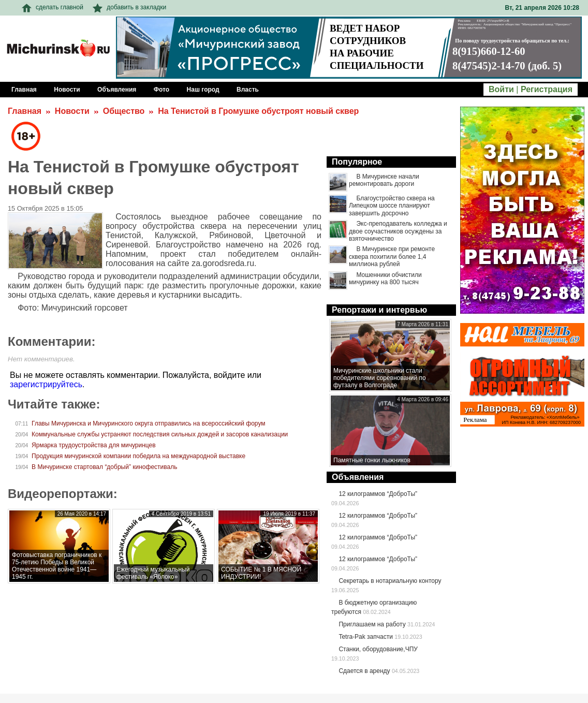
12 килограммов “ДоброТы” (378, 494)
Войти (501, 89)
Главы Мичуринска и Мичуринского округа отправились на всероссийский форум (148, 423)
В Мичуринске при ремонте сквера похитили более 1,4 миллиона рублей (392, 257)
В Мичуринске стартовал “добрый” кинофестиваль (104, 467)
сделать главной (53, 7)
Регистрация (547, 89)
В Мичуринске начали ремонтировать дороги (384, 180)
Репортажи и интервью (379, 310)
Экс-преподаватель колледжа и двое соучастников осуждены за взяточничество (398, 231)
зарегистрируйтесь (46, 384)
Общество (124, 111)
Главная (25, 111)
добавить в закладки (129, 7)
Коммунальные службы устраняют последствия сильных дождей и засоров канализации (160, 434)
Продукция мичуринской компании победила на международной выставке (138, 456)
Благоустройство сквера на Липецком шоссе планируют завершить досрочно (392, 206)
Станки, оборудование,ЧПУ (378, 649)
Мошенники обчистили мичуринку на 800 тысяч (385, 279)
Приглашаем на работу (372, 624)
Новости (72, 111)
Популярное (357, 162)
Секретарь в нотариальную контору (390, 581)
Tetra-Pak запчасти (365, 637)
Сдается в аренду (364, 671)
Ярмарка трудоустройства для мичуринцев (94, 445)
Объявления (358, 477)
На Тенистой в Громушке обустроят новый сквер (258, 111)
